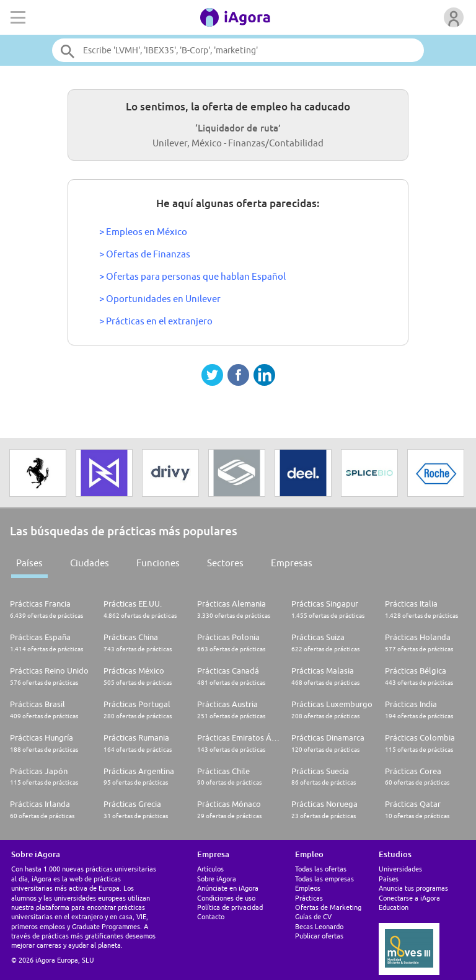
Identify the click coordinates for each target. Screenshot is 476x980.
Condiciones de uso (226, 898)
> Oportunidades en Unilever (160, 299)
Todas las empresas (324, 879)
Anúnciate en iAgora (228, 888)
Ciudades (90, 563)
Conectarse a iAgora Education (409, 902)
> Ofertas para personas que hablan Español (192, 276)
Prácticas (309, 898)
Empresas (292, 563)
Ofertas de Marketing (328, 907)
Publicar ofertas (319, 936)
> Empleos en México (143, 232)
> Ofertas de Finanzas (145, 254)
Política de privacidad (230, 907)
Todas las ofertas (321, 869)
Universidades (400, 869)
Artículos (210, 869)
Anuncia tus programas (413, 888)
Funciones (158, 563)
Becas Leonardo (319, 926)
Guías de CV (313, 916)
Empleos (308, 888)
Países (29, 563)
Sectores (225, 563)
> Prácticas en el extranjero (156, 321)
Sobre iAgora (217, 879)
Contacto (211, 916)
